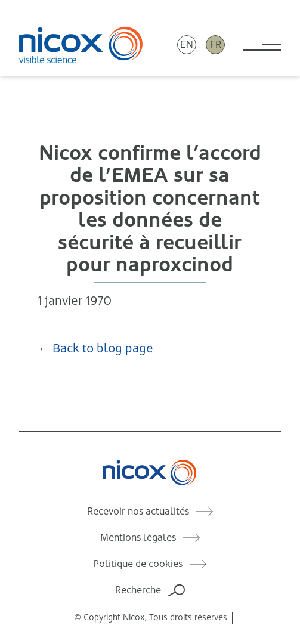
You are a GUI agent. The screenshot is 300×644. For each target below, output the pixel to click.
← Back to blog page (95, 349)
